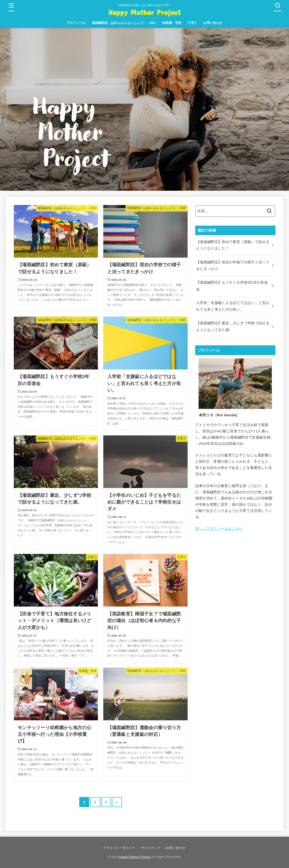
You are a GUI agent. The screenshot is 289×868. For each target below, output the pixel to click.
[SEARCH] (278, 7)
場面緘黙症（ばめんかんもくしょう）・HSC (124, 23)
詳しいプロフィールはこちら (219, 529)
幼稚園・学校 (172, 23)
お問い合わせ (213, 23)
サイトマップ (151, 848)
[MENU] (11, 7)
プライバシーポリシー (119, 848)
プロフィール (76, 23)
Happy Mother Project (145, 12)
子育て (192, 23)
